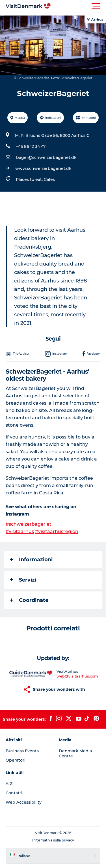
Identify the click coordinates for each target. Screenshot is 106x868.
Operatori (16, 760)
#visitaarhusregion (57, 531)
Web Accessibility (24, 802)
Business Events (22, 751)
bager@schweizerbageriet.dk (46, 157)
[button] (78, 6)
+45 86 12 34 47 (31, 146)
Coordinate (29, 600)
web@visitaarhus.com (77, 676)
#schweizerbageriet (29, 524)
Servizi (23, 580)
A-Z (9, 784)
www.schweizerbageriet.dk (43, 168)
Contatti (14, 793)
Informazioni (31, 560)
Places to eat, (30, 179)
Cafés (49, 179)
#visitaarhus (20, 531)
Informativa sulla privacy (53, 840)
